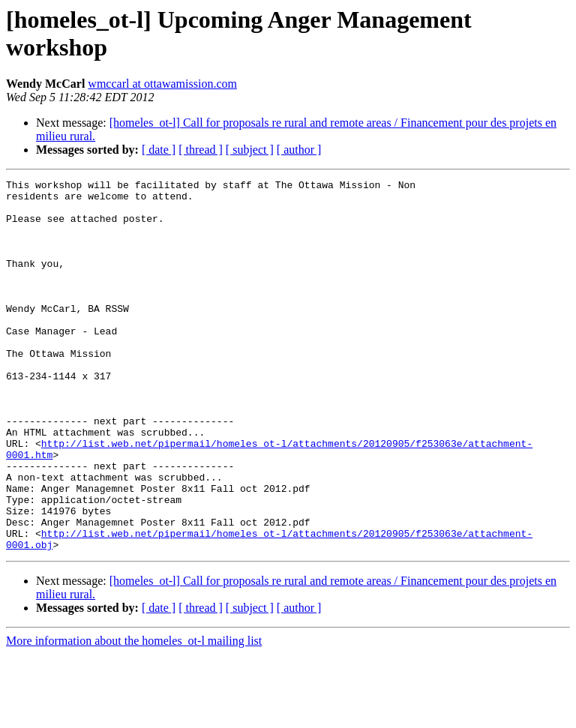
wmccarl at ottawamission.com (162, 84)
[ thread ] (201, 150)
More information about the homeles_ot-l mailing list (134, 715)
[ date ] (159, 150)
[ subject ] (250, 150)
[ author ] (299, 150)
